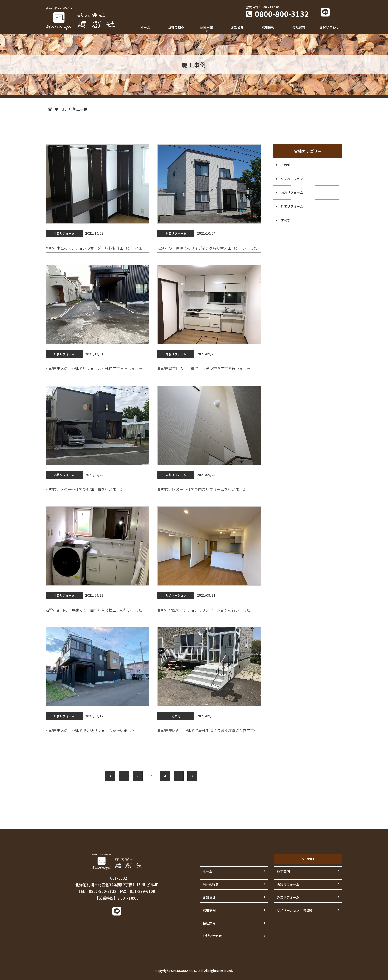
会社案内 (299, 27)
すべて (285, 220)
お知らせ (237, 27)
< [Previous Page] (110, 776)
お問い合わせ (329, 27)
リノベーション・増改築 (295, 910)
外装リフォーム (292, 206)
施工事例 (283, 872)
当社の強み (176, 27)
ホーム (145, 27)
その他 (285, 165)
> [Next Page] (192, 776)
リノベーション (292, 179)
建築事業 (207, 27)
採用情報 (268, 27)
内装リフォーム (292, 193)
